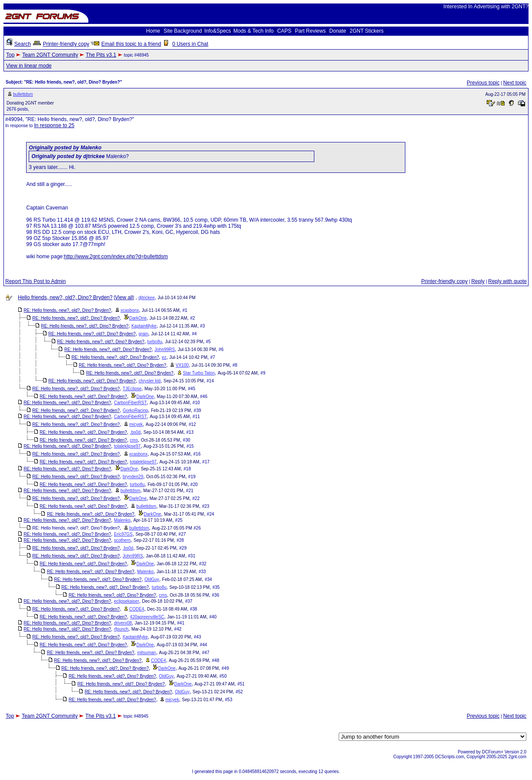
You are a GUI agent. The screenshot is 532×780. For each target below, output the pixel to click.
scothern (122, 540)
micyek (136, 424)
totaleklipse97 (127, 446)
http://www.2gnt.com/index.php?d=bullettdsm (116, 257)
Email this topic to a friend (131, 44)
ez (164, 357)
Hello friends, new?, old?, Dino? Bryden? (65, 297)
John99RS (165, 349)
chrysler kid (150, 381)
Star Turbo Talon (199, 373)
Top (10, 55)
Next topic (515, 83)
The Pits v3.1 (101, 55)
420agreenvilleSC (147, 617)
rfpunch (121, 629)
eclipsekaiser (127, 601)
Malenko (122, 520)
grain (143, 334)
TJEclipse (132, 389)
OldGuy (152, 579)
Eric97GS (123, 534)
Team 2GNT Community (50, 55)
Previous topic (483, 83)
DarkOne (138, 318)
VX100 (182, 365)
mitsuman (146, 653)
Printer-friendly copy (66, 44)
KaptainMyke (144, 326)
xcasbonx (130, 310)
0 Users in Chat (190, 44)
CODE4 (137, 609)
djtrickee (146, 298)
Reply (478, 281)
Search (23, 44)
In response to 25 (54, 125)
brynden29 (133, 477)
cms (134, 440)
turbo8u (155, 342)
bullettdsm (23, 94)
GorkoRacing (135, 410)
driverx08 (123, 623)
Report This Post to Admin (35, 281)
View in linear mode (29, 66)
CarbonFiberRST (131, 403)
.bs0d (135, 432)
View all (124, 297)
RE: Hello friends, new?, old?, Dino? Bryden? (67, 310)
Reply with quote (507, 281)
